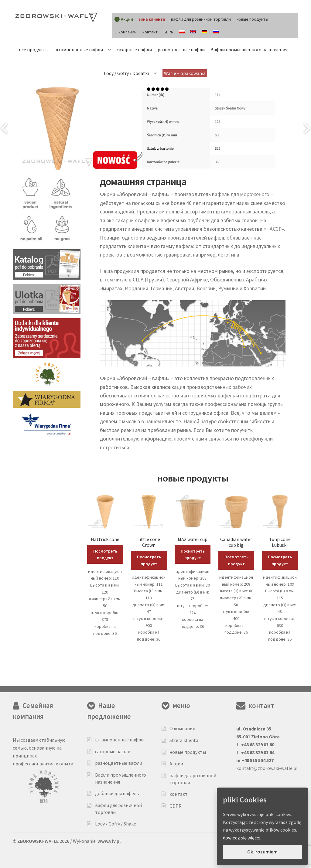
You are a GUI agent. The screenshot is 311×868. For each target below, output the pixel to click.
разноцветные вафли (181, 49)
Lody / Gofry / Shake (116, 824)
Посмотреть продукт (105, 555)
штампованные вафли (79, 49)
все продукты (34, 49)
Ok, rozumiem (262, 852)
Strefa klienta (184, 740)
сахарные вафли (134, 49)
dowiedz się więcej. (242, 838)
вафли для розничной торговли (201, 19)
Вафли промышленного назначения (249, 49)
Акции (176, 764)
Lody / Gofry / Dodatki (126, 73)
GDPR (168, 32)
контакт (150, 32)
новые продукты (252, 19)
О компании (126, 32)
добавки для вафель (117, 793)
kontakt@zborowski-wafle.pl (267, 768)
